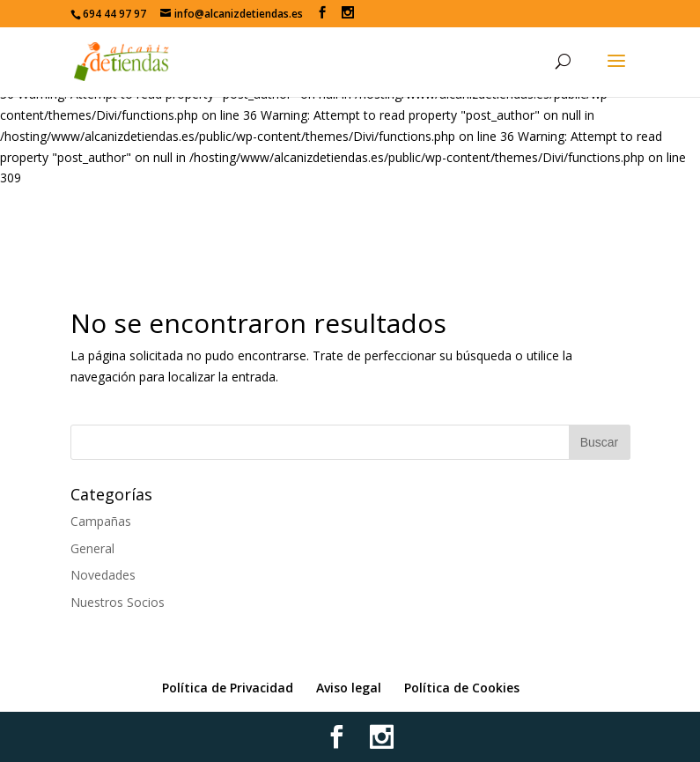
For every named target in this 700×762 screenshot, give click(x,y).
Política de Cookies (462, 688)
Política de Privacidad (228, 688)
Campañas (101, 521)
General (92, 548)
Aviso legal (349, 688)
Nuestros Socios (118, 602)
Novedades (103, 575)
